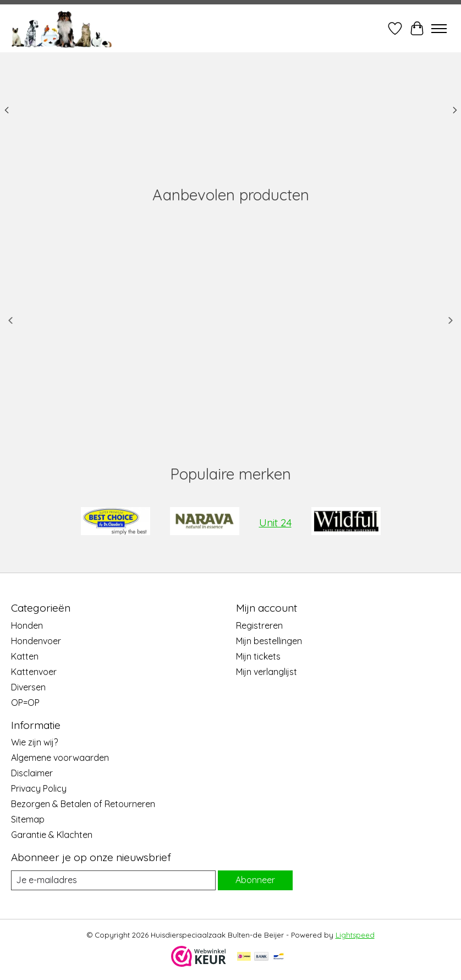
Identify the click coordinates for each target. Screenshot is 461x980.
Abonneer (255, 880)
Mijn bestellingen (269, 641)
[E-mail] (113, 880)
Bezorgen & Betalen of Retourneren (83, 804)
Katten (25, 656)
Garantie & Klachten (52, 835)
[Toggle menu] (439, 29)
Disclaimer (32, 773)
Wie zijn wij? (34, 742)
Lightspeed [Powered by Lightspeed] (355, 935)
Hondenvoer (36, 641)
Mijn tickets (258, 656)
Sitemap (28, 819)
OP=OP (25, 703)
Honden (27, 625)
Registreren (259, 625)
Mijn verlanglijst (267, 672)
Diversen (28, 687)
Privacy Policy (39, 788)
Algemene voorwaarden (60, 758)
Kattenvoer (34, 672)
